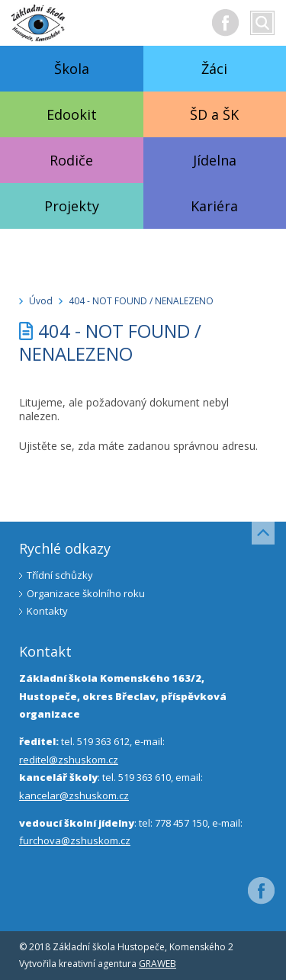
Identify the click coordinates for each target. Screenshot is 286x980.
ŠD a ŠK (214, 114)
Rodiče (71, 160)
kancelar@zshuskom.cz (74, 795)
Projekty (72, 206)
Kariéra (214, 206)
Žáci (214, 69)
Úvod (41, 301)
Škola (72, 69)
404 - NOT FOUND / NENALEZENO (141, 301)
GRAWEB (157, 964)
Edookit (72, 114)
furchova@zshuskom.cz (75, 840)
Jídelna (215, 160)
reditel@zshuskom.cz (69, 760)
